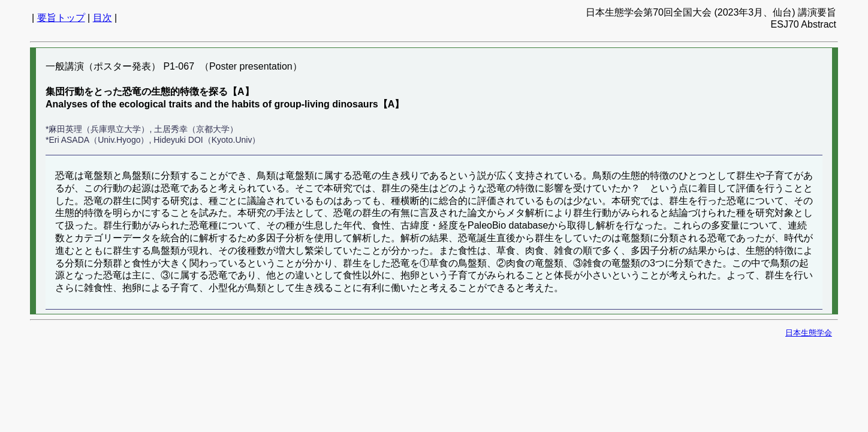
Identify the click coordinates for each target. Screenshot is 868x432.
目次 (103, 18)
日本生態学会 (809, 333)
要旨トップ (61, 18)
